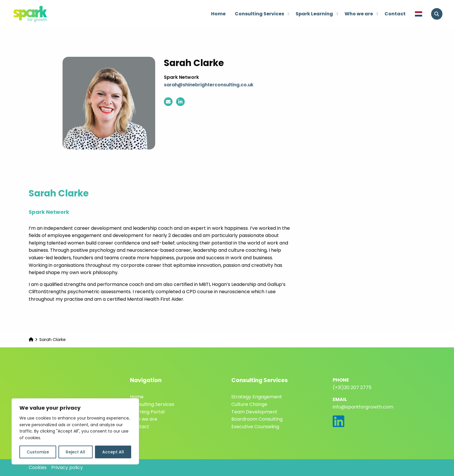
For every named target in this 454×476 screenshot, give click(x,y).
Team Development (254, 412)
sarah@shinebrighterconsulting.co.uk (209, 85)
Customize (38, 452)
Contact (395, 14)
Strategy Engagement (257, 397)
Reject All (75, 452)
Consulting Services (262, 14)
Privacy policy (67, 467)
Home (218, 14)
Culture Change (249, 404)
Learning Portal (147, 412)
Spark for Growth (41, 14)
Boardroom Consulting (257, 419)
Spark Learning (317, 14)
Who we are (361, 14)
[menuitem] (218, 14)
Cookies (38, 467)
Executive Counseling (255, 427)
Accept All (113, 452)
